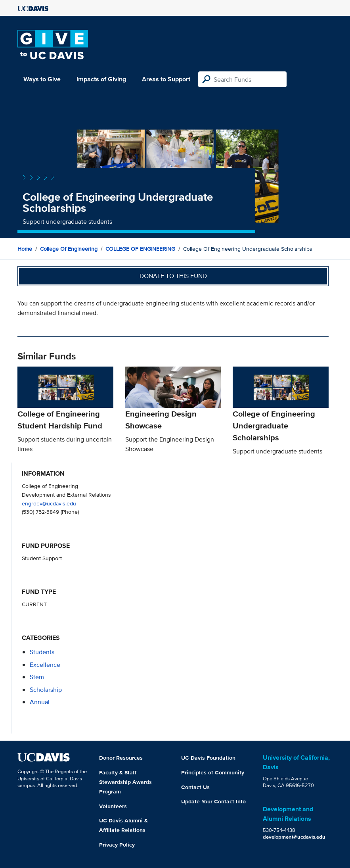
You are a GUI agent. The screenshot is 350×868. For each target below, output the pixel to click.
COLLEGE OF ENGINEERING (140, 249)
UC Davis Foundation (208, 758)
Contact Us (195, 787)
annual (40, 702)
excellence (45, 665)
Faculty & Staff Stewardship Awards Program (125, 782)
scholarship (46, 690)
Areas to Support (166, 79)
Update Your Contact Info (213, 801)
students (42, 652)
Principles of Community (213, 772)
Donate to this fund (173, 276)
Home (25, 249)
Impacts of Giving (101, 79)
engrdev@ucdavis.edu (49, 503)
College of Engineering (69, 249)
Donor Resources (121, 758)
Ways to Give (42, 79)
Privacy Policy (117, 845)
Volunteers (113, 806)
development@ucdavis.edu (294, 837)
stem (37, 677)
